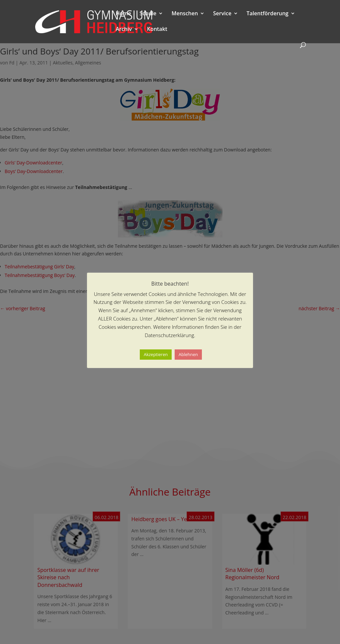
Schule (148, 14)
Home (123, 14)
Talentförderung (268, 14)
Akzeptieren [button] (156, 354)
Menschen (185, 14)
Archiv (124, 30)
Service (222, 14)
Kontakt (157, 30)
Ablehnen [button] (188, 354)
